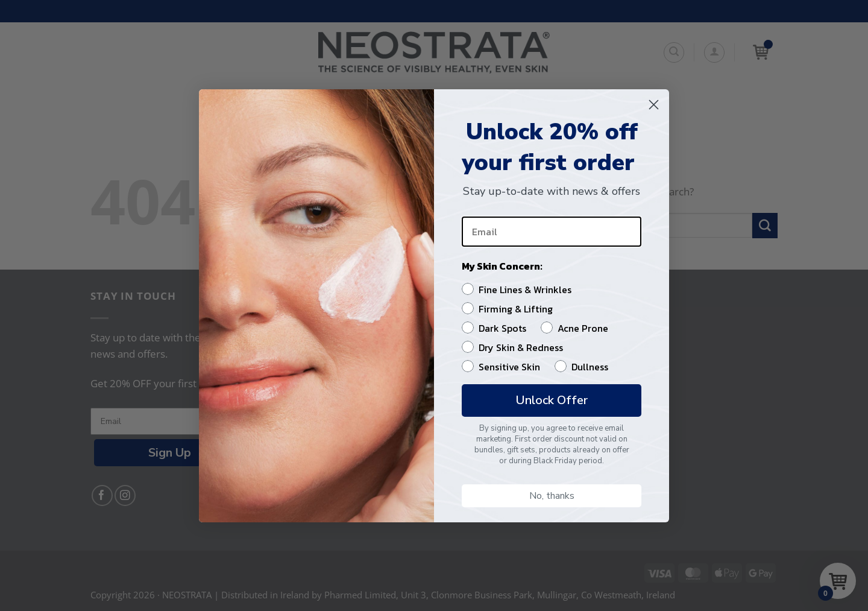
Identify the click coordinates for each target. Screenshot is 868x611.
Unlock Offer (552, 400)
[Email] (552, 232)
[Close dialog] (654, 105)
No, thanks (552, 496)
